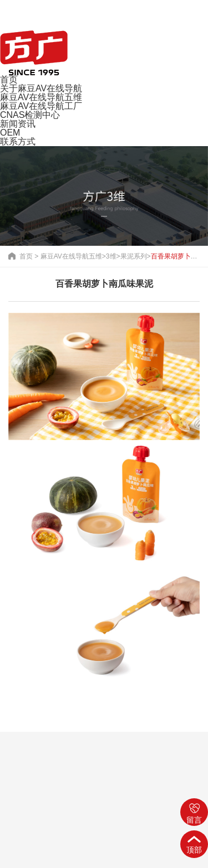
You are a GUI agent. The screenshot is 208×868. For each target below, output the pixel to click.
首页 (9, 79)
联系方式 (18, 141)
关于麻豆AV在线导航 (41, 88)
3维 (111, 256)
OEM (10, 133)
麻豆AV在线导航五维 (41, 97)
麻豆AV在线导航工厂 (41, 106)
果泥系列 (134, 256)
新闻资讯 (18, 124)
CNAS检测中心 (30, 115)
